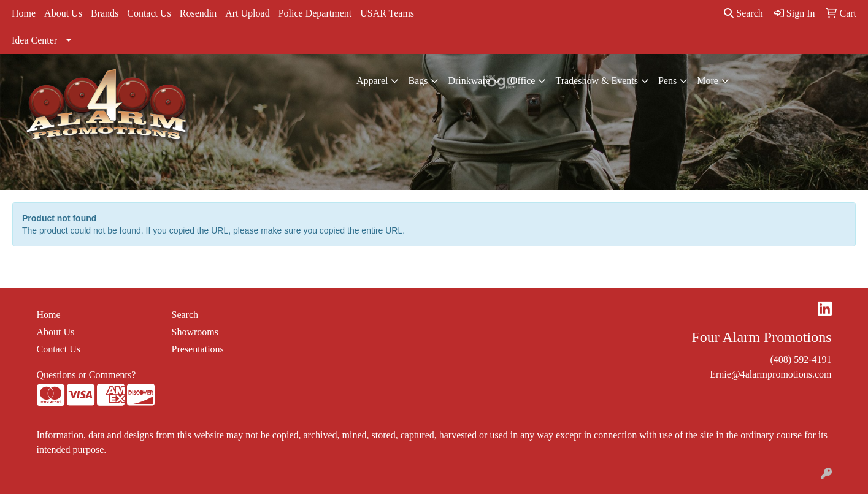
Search (743, 13)
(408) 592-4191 (801, 359)
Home (24, 13)
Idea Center (34, 40)
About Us (63, 13)
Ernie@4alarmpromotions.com (770, 374)
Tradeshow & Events (597, 81)
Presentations (198, 349)
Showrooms (195, 332)
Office (523, 81)
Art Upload (247, 13)
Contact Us (149, 13)
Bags (418, 81)
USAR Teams (387, 13)
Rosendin (198, 13)
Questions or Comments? (86, 375)
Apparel (372, 81)
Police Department (315, 13)
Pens (667, 81)
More (708, 81)
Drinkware (469, 81)
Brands (105, 13)
